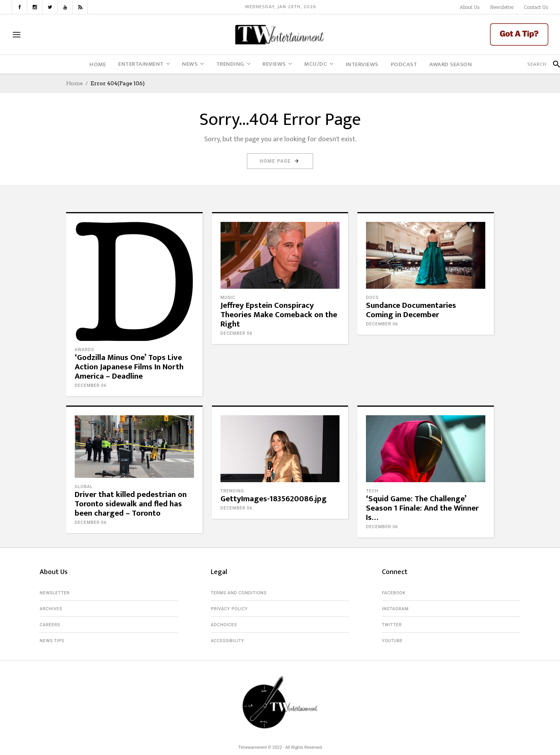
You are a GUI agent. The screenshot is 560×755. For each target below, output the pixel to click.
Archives (51, 609)
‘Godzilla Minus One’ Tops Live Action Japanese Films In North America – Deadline (129, 367)
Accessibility (227, 641)
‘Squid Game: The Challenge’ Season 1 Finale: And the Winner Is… (422, 508)
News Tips (52, 641)
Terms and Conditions (239, 593)
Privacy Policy (229, 609)
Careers (50, 625)
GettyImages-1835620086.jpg (274, 499)
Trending (232, 491)
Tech (372, 491)
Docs (372, 298)
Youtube (392, 641)
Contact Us (536, 7)
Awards (84, 350)
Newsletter (502, 7)
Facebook (394, 593)
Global (84, 487)
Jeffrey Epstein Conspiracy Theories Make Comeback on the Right (279, 315)
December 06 (91, 385)
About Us (470, 7)
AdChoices (224, 625)
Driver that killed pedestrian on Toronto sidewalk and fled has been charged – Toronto (131, 504)
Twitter (392, 625)
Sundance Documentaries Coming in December (411, 310)
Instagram (395, 609)
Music (228, 298)
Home (74, 83)
